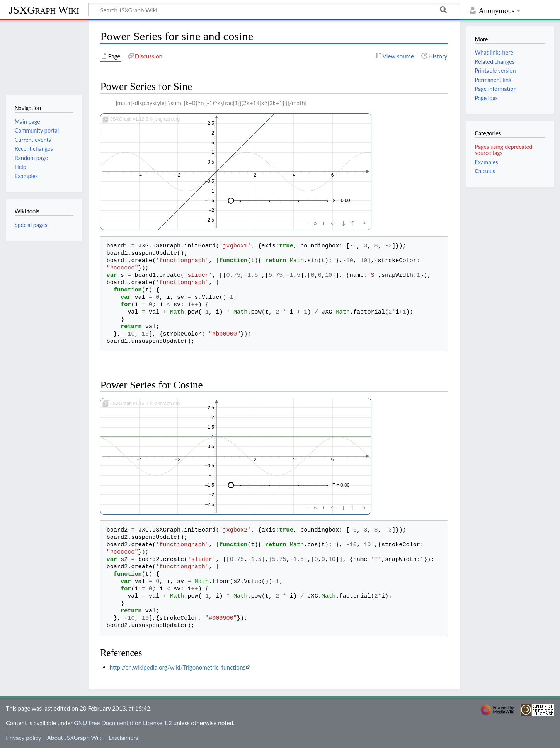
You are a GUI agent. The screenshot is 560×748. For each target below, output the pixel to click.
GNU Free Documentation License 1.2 (123, 723)
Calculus (485, 171)
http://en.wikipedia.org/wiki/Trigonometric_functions (178, 667)
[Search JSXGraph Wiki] (274, 10)
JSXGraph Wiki (44, 10)
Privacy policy (23, 738)
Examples (486, 162)
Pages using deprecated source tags (503, 150)
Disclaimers (123, 738)
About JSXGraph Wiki (75, 738)
